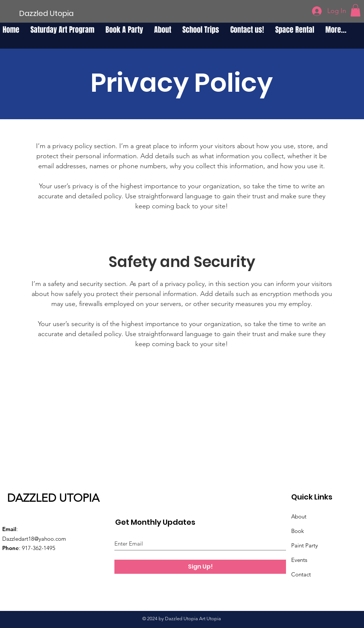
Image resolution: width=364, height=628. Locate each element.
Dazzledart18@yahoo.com (34, 539)
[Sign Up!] (200, 567)
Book (298, 531)
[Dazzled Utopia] (46, 13)
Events (299, 560)
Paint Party (305, 545)
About (299, 516)
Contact (301, 574)
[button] (355, 10)
